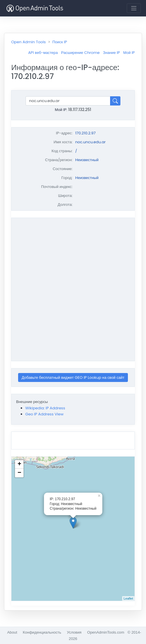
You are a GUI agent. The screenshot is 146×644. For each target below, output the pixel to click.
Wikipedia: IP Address (45, 408)
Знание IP (111, 53)
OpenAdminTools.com (106, 632)
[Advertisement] (69, 289)
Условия (74, 632)
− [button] (19, 473)
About (12, 632)
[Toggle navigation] (134, 8)
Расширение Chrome (80, 53)
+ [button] (19, 464)
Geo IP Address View (44, 414)
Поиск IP (60, 42)
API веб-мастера (43, 53)
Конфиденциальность (42, 632)
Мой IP (129, 53)
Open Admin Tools (28, 42)
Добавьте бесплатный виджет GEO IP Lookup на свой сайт (73, 377)
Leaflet (128, 598)
